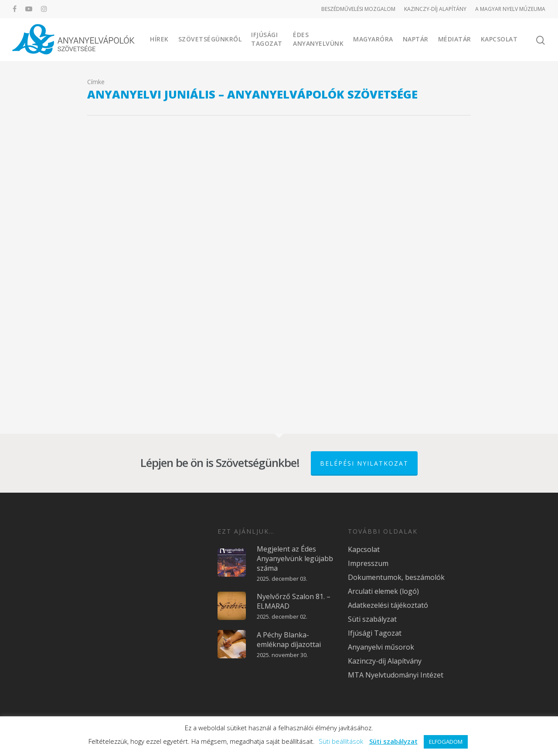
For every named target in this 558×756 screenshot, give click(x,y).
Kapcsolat (499, 39)
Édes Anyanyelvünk (318, 39)
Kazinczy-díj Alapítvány (385, 661)
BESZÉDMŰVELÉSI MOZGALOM (358, 9)
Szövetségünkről (210, 39)
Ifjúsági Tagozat (267, 39)
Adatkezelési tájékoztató (388, 605)
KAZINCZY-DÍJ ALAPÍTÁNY (435, 9)
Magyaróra (373, 39)
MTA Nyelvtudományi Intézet (396, 675)
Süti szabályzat (372, 619)
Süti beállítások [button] (341, 741)
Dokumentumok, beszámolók (396, 577)
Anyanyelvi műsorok (381, 647)
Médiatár (455, 39)
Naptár (416, 39)
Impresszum (368, 563)
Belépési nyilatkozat (364, 463)
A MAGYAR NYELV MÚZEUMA (510, 9)
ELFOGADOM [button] (446, 742)
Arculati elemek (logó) (383, 591)
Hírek (159, 39)
